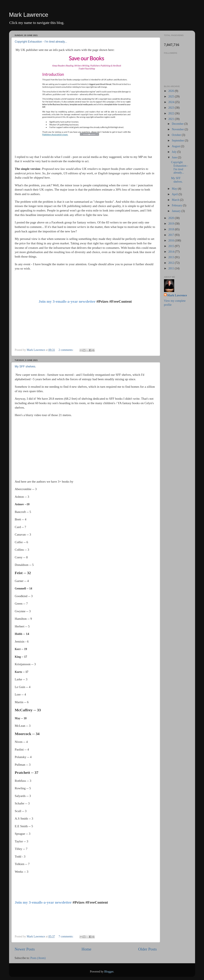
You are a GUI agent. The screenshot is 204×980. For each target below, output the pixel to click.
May (175, 189)
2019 (172, 224)
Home (87, 949)
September (178, 141)
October (177, 135)
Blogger (109, 972)
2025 (172, 96)
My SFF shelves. (25, 366)
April (175, 194)
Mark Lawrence (29, 15)
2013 (172, 257)
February (177, 205)
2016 (172, 240)
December (178, 124)
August (176, 146)
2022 (172, 113)
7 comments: (66, 936)
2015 (172, 246)
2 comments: (66, 350)
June (175, 157)
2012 (172, 263)
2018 (172, 229)
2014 (172, 252)
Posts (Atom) (38, 958)
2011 (171, 268)
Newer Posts (25, 949)
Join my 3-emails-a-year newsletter (67, 301)
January (177, 211)
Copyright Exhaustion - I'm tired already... (41, 42)
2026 (172, 91)
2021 (172, 119)
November (178, 129)
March (176, 200)
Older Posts (148, 949)
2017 (172, 235)
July (175, 152)
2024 (172, 102)
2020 (172, 218)
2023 (172, 108)
